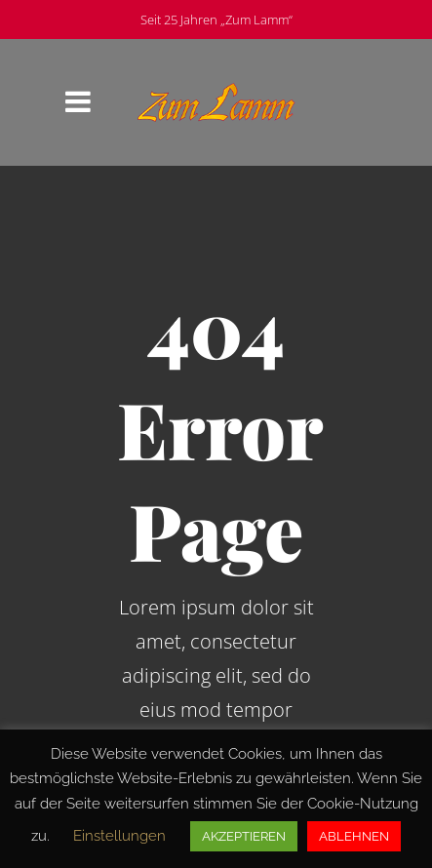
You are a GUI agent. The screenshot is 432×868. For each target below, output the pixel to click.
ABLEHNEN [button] (354, 836)
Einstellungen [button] (119, 836)
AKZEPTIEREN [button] (244, 836)
